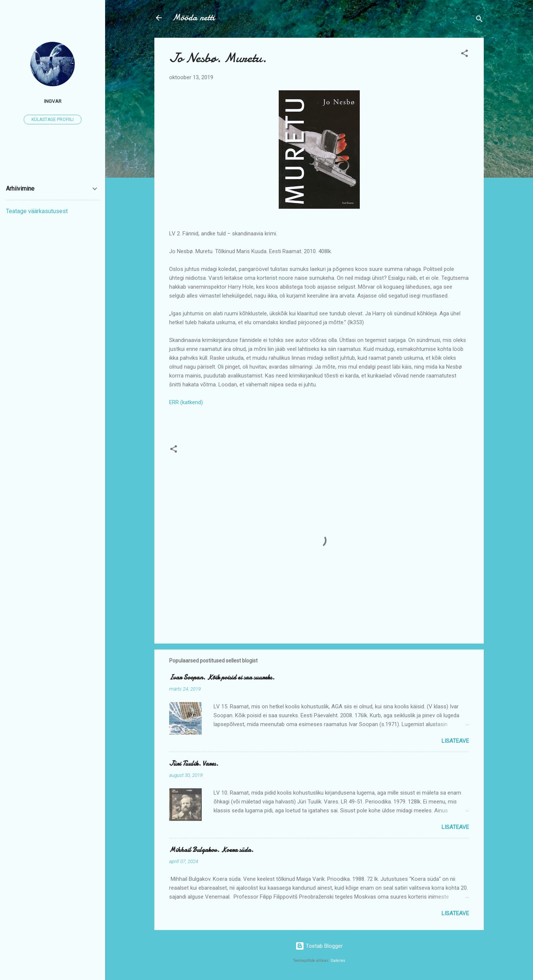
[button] (465, 55)
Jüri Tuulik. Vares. (194, 764)
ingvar (53, 101)
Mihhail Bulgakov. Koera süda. (211, 850)
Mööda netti (193, 18)
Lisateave (455, 741)
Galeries (338, 961)
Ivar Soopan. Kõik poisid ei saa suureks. (222, 677)
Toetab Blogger (319, 946)
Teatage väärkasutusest (37, 211)
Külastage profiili (53, 120)
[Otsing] (479, 20)
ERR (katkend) (186, 402)
